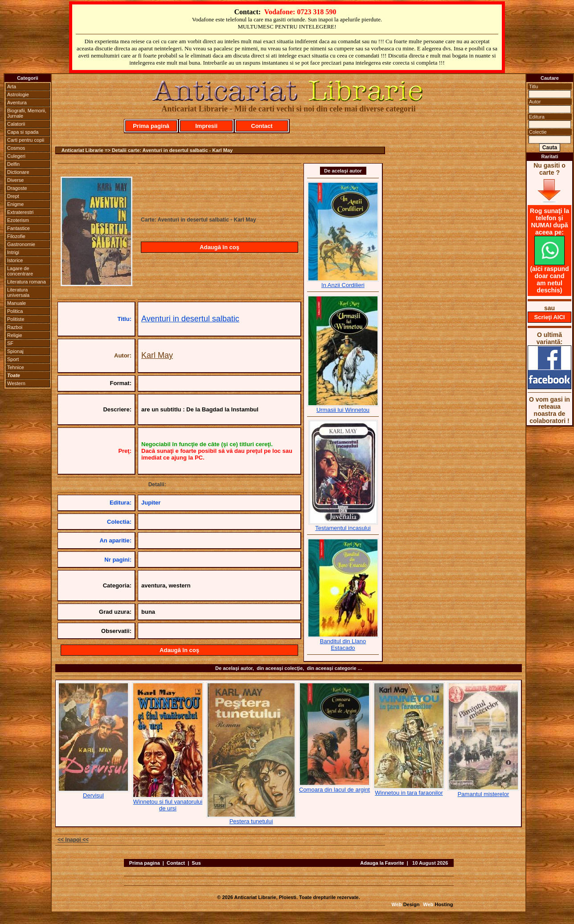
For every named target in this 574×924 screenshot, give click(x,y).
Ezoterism (18, 220)
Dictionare (18, 172)
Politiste (16, 319)
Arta (12, 86)
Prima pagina (145, 863)
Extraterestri (20, 212)
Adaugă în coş (219, 247)
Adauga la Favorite (382, 863)
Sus (196, 863)
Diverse (15, 180)
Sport (13, 359)
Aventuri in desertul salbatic (190, 319)
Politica (15, 311)
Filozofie (16, 236)
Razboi (15, 327)
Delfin (13, 164)
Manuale (16, 303)
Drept (13, 196)
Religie (15, 335)
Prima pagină (151, 126)
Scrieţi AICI (550, 317)
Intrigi (13, 252)
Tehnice (16, 367)
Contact (262, 126)
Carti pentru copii (26, 140)
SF (10, 343)
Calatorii (16, 124)
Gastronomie (21, 244)
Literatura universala (18, 292)
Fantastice (18, 228)
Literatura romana (27, 282)
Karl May (157, 355)
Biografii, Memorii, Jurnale (27, 113)
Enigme (15, 204)
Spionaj (15, 351)
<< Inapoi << (73, 840)
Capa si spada (23, 132)
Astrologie (18, 94)
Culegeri (16, 156)
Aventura (17, 103)
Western (16, 383)
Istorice (15, 260)
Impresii (206, 126)
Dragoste (17, 188)
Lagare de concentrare (20, 271)
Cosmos (16, 148)
